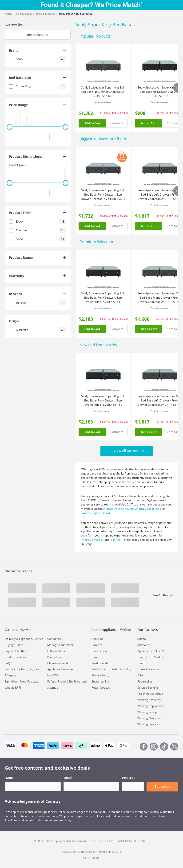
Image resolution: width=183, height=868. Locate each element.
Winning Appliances (150, 706)
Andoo (142, 639)
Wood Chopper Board (96, 513)
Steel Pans (154, 509)
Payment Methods (17, 651)
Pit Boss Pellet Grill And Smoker (124, 509)
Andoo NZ (144, 645)
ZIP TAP (116, 540)
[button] (38, 51)
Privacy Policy (100, 675)
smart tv (98, 540)
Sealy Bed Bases (45, 14)
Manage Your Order (60, 645)
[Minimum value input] (17, 136)
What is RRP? (13, 688)
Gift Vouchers (56, 651)
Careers (97, 645)
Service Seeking (148, 688)
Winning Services (149, 724)
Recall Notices (101, 688)
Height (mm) (18, 165)
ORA (140, 675)
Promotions (55, 657)
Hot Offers (54, 675)
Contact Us (54, 639)
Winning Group (147, 712)
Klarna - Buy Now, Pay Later (23, 669)
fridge (86, 540)
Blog (94, 657)
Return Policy (123, 669)
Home (8, 14)
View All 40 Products (127, 451)
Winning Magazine (149, 718)
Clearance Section (59, 663)
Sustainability (100, 681)
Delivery (10, 639)
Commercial (99, 651)
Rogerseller (145, 681)
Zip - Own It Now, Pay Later (22, 681)
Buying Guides (14, 645)
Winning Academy (149, 700)
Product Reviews (15, 657)
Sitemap (53, 688)
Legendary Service (31, 639)
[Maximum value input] (58, 136)
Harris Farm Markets (151, 657)
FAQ (7, 663)
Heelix (141, 663)
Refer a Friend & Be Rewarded (67, 681)
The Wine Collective (150, 694)
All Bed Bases (24, 14)
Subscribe (162, 786)
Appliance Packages (60, 669)
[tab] (38, 51)
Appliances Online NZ (151, 651)
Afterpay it (12, 675)
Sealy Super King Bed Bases (76, 14)
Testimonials (100, 663)
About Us (97, 639)
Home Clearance (148, 669)
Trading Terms (101, 669)
